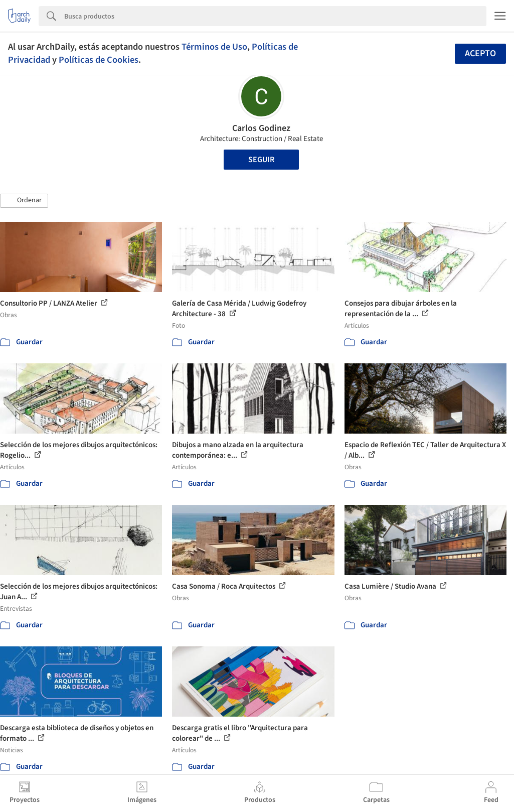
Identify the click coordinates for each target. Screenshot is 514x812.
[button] (24, 201)
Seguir (261, 160)
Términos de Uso (214, 47)
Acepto (480, 53)
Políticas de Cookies (99, 60)
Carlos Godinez (261, 128)
